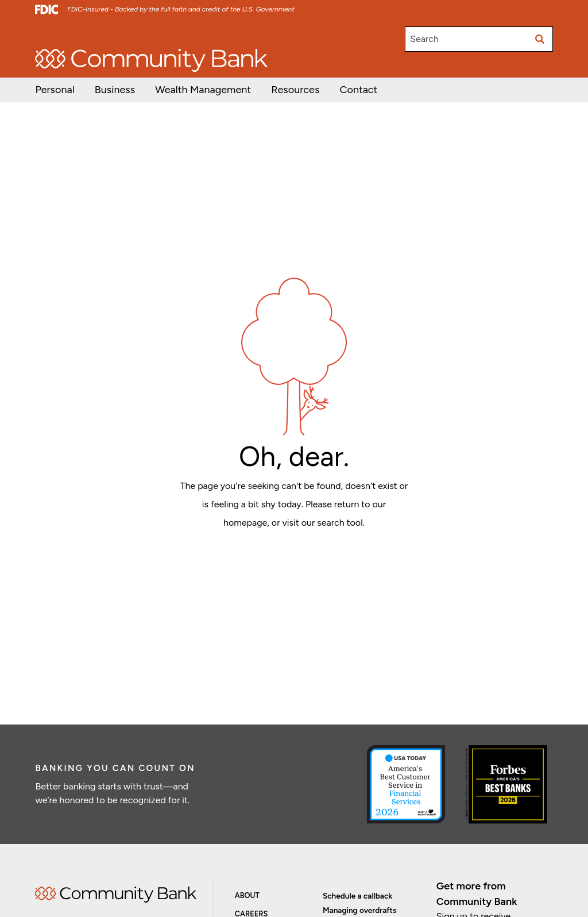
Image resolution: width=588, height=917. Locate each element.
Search (424, 39)
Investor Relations (123, 34)
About (247, 895)
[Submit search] (540, 39)
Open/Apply (57, 34)
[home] (151, 60)
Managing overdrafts (359, 910)
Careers (181, 34)
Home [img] (115, 895)
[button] (203, 90)
